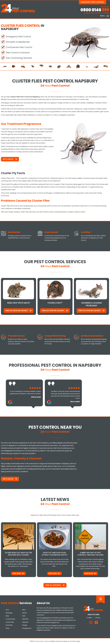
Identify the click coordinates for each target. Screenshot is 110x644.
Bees (7, 615)
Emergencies (27, 628)
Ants (7, 609)
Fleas (8, 628)
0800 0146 (95, 10)
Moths (25, 612)
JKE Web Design (75, 641)
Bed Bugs (9, 612)
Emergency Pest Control (94, 2)
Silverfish (25, 619)
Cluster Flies (10, 622)
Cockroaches (10, 619)
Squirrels (25, 622)
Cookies (89, 617)
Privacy (98, 617)
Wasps (25, 625)
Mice (24, 609)
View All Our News (53, 585)
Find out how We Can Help (17, 310)
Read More (17, 573)
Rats (24, 615)
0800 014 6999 (93, 614)
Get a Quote (8, 159)
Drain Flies (9, 625)
